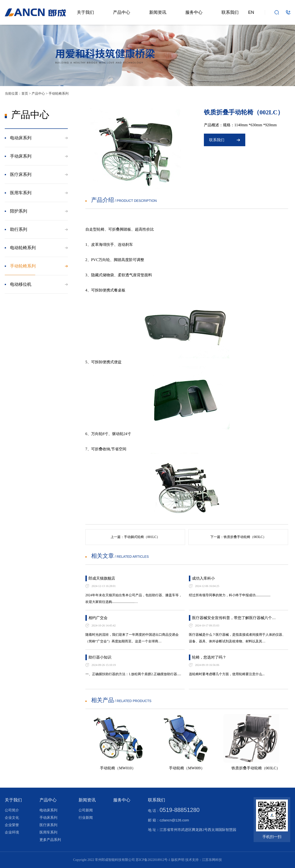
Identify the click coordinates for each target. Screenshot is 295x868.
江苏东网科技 (212, 860)
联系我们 (230, 12)
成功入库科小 (203, 578)
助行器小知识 (100, 657)
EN (251, 12)
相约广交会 (98, 618)
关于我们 (85, 12)
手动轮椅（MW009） (187, 768)
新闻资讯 (158, 12)
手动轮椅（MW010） (118, 768)
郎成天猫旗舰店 (102, 578)
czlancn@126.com (174, 820)
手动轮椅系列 (59, 94)
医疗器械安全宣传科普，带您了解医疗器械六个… (234, 618)
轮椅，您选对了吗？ (209, 657)
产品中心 (122, 12)
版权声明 (178, 860)
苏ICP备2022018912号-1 (153, 860)
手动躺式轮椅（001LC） (142, 537)
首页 (25, 94)
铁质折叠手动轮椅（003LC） (245, 537)
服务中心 (194, 12)
